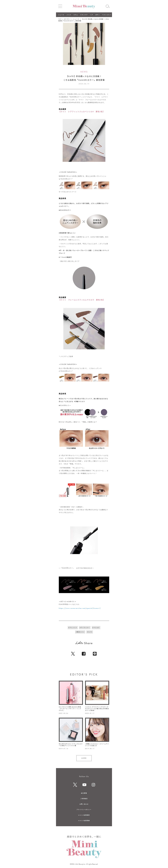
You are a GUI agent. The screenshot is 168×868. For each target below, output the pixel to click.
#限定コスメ (80, 632)
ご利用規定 (84, 799)
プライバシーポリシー (84, 810)
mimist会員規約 (84, 815)
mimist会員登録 (84, 820)
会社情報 (84, 793)
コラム (76, 15)
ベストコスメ (107, 15)
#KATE (90, 632)
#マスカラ (96, 628)
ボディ (98, 15)
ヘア (92, 15)
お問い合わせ (84, 804)
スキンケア (84, 15)
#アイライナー (85, 628)
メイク (69, 15)
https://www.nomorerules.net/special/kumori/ (80, 608)
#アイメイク (73, 628)
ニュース (61, 15)
